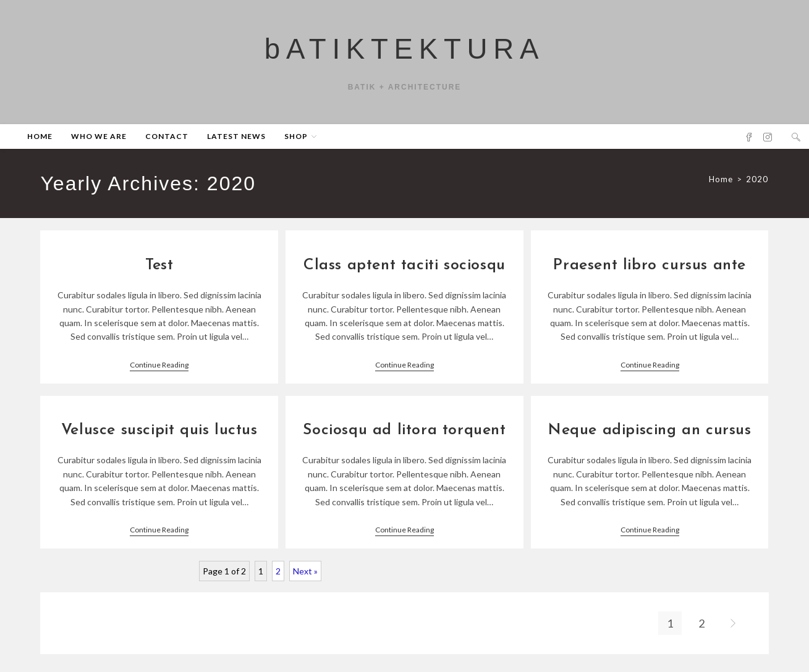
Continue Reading (159, 371)
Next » (305, 577)
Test (159, 271)
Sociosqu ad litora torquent (404, 436)
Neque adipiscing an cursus (650, 436)
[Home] (721, 185)
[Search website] (796, 143)
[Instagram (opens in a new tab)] (768, 142)
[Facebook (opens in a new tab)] (749, 142)
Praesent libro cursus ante (650, 271)
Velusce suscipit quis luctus (159, 436)
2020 (757, 185)
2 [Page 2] (278, 577)
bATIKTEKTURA (404, 52)
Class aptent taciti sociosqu (404, 271)
